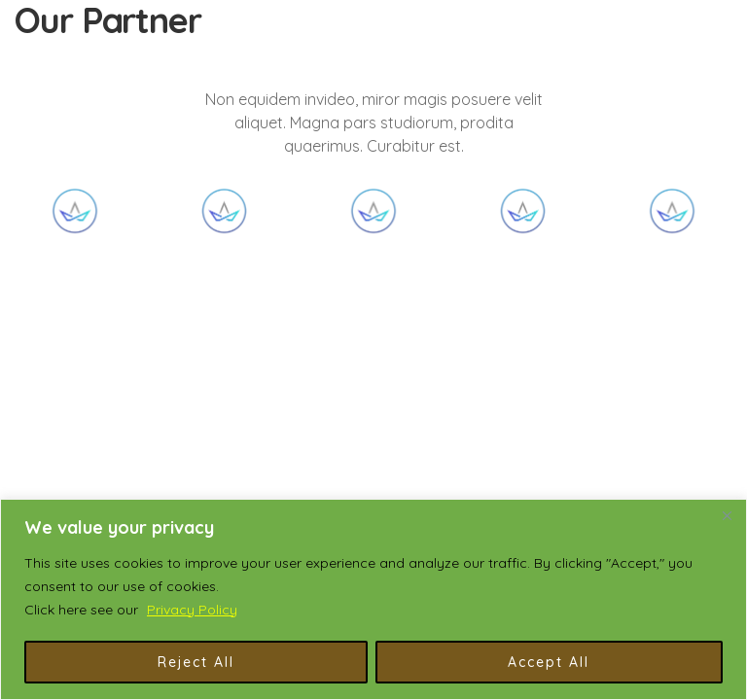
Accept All (549, 662)
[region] (373, 599)
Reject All (196, 662)
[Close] (727, 515)
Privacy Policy (192, 610)
